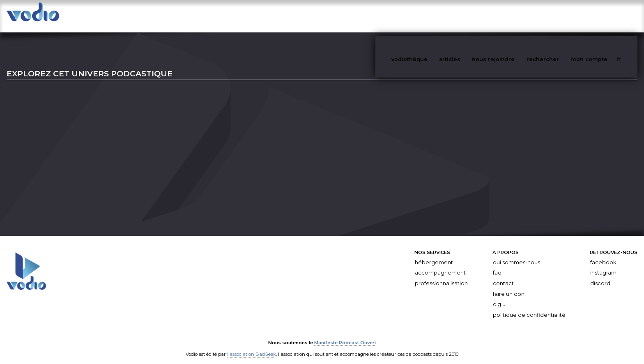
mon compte (603, 16)
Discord (600, 275)
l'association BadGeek (252, 346)
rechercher (558, 16)
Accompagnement (440, 264)
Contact (503, 275)
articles (468, 16)
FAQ (497, 264)
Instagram (603, 264)
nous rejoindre (510, 16)
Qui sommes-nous (516, 254)
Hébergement (434, 254)
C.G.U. (500, 296)
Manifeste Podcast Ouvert (345, 334)
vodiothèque (429, 16)
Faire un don (509, 286)
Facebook (603, 254)
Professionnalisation (441, 275)
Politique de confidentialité (529, 307)
